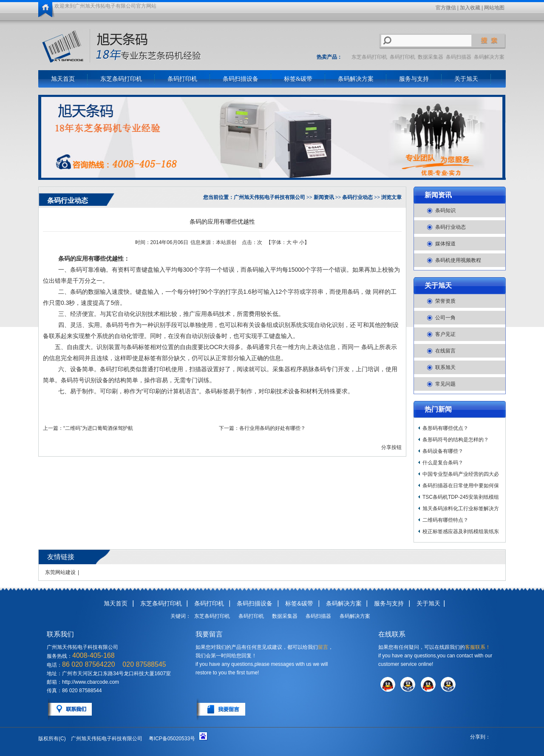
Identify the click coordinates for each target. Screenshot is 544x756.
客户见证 (445, 334)
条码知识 (445, 210)
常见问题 (445, 384)
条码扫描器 (459, 57)
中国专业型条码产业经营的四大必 (461, 474)
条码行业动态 (450, 227)
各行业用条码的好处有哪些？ (272, 428)
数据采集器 (431, 57)
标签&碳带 (298, 79)
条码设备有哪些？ (443, 451)
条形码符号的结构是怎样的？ (456, 440)
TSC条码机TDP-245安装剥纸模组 (461, 497)
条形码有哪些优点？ (445, 428)
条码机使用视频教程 (458, 260)
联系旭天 (445, 367)
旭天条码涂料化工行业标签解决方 (461, 509)
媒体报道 (445, 244)
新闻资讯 (438, 195)
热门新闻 (438, 409)
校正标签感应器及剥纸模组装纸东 (461, 531)
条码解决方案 (489, 57)
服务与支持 (414, 79)
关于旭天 (466, 79)
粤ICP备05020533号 (172, 739)
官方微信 (446, 8)
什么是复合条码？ (443, 463)
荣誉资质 (445, 301)
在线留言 (445, 351)
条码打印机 (402, 57)
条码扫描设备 (241, 79)
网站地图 (494, 8)
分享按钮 (391, 447)
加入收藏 (470, 8)
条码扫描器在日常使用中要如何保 (461, 486)
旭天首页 (63, 79)
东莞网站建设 (60, 572)
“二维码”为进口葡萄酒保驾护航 (98, 428)
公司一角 (445, 318)
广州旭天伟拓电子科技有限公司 (269, 197)
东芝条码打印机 (369, 57)
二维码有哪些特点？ (445, 520)
